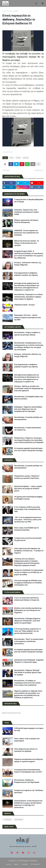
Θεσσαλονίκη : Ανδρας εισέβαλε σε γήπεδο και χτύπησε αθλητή (27, 334)
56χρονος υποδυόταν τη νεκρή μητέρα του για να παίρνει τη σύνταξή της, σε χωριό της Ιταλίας (29, 572)
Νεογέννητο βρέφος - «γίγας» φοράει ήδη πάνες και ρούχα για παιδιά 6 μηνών (28, 489)
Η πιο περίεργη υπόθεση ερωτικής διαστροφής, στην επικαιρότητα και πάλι (27, 509)
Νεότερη (7, 170)
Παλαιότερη (38, 170)
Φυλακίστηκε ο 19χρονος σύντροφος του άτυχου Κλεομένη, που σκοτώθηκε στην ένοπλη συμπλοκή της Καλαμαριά (29, 440)
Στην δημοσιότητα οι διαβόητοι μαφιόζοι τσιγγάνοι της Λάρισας (26, 274)
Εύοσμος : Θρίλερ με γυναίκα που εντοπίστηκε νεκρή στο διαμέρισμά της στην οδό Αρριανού (29, 388)
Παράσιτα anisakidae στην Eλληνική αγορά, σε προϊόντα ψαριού (28, 760)
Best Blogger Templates (28, 861)
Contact (25, 864)
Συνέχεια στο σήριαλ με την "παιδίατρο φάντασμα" (29, 792)
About (16, 864)
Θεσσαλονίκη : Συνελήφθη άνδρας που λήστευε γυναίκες (29, 398)
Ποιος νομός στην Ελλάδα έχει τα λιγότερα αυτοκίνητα (27, 529)
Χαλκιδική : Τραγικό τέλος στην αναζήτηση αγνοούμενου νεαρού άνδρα (26, 212)
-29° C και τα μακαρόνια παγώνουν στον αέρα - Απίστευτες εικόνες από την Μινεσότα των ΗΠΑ (28, 520)
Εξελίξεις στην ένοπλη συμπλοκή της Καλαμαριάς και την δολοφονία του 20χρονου (28, 610)
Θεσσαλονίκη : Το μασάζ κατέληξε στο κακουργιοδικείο (28, 418)
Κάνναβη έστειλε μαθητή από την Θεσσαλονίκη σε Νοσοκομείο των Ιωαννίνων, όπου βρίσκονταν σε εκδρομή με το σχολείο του (27, 287)
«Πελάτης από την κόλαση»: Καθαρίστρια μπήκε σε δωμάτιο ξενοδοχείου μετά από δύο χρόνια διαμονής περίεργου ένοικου (27, 562)
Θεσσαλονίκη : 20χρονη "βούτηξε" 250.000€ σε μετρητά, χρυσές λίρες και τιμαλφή (28, 672)
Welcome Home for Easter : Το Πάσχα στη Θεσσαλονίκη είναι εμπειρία (27, 243)
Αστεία (16, 11)
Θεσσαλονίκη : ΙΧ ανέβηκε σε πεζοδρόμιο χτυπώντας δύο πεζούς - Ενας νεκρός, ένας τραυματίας (28, 683)
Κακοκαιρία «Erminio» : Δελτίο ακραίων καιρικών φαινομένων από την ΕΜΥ (28, 317)
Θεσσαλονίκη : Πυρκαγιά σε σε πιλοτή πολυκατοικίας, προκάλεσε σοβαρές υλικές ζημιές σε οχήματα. (28, 297)
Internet (26, 158)
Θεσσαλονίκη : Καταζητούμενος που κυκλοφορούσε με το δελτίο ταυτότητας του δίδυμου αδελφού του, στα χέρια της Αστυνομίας (29, 346)
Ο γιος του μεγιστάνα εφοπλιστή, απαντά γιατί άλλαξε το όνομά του (27, 599)
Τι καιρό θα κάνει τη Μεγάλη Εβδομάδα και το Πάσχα (29, 201)
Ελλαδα (18, 158)
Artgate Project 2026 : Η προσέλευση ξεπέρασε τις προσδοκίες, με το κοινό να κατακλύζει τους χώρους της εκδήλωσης (29, 255)
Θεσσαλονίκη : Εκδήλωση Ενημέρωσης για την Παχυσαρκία (27, 781)
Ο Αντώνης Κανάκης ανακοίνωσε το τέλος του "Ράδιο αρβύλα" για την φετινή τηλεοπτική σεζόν (28, 631)
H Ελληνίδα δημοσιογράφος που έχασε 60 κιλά (29, 729)
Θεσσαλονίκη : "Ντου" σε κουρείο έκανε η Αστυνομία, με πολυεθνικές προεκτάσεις (29, 641)
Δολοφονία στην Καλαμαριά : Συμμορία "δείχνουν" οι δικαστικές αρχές (29, 661)
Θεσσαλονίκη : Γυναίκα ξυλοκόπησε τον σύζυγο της (28, 429)
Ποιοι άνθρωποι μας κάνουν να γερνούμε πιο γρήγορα (26, 750)
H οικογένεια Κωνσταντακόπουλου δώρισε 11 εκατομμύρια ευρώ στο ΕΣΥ (28, 771)
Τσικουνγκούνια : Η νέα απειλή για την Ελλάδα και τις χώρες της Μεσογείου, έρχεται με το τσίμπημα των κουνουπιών (28, 804)
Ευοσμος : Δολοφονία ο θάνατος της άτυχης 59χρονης (28, 264)
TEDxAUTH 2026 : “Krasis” (25, 305)
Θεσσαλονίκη (19, 820)
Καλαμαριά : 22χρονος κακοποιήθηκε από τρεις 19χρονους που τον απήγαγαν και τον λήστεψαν (28, 409)
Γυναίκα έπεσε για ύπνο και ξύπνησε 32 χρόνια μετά (28, 539)
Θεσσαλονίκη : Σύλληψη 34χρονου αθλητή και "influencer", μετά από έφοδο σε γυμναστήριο (27, 621)
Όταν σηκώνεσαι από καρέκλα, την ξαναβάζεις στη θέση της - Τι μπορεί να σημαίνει (29, 551)
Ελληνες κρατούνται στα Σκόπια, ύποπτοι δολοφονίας (26, 221)
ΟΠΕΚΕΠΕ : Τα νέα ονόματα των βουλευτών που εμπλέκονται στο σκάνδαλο (26, 233)
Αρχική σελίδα (7, 11)
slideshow (8, 820)
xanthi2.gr (7, 152)
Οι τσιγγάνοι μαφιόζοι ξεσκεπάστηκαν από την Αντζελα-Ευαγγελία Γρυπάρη (28, 449)
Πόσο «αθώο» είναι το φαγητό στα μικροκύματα (27, 740)
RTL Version (35, 864)
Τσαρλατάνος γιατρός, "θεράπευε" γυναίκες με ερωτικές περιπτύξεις (27, 477)
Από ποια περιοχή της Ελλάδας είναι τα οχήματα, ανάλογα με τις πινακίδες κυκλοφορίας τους (28, 583)
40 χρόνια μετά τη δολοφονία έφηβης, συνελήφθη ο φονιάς (28, 498)
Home (9, 864)
